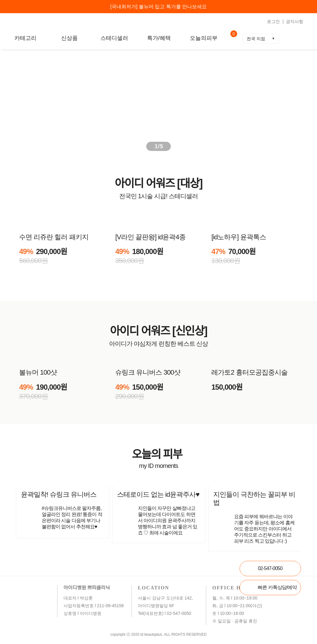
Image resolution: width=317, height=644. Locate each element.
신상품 (69, 38)
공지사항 (295, 21)
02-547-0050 (270, 568)
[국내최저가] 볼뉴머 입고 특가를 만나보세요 (159, 7)
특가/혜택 (159, 38)
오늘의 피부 (158, 454)
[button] (300, 101)
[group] (158, 101)
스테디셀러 (114, 38)
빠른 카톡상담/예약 (277, 587)
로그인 (273, 21)
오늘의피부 (204, 38)
